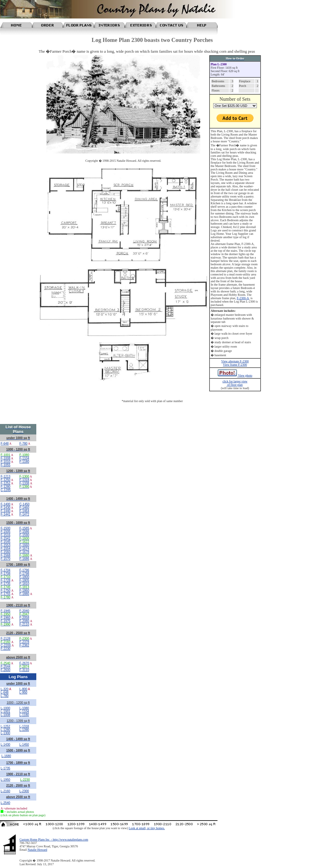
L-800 (23, 689)
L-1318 (24, 726)
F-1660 (24, 545)
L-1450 (24, 745)
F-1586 (24, 532)
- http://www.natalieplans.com (69, 839)
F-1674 (24, 549)
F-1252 (6, 483)
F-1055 (6, 465)
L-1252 (5, 726)
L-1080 (24, 708)
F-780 (23, 444)
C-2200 (6, 645)
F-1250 (6, 480)
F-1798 (24, 574)
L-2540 (5, 803)
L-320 (5, 689)
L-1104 (24, 712)
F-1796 (24, 570)
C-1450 (24, 504)
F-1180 (24, 462)
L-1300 (5, 733)
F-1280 (6, 487)
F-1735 (6, 584)
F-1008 (6, 458)
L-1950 (5, 780)
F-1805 (24, 580)
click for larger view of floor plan (235, 383)
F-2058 (24, 618)
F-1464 (24, 511)
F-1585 (24, 528)
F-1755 (6, 594)
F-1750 (6, 591)
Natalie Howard (38, 850)
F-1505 (6, 532)
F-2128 (6, 639)
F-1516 (6, 535)
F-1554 (6, 549)
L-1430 (5, 745)
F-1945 (6, 611)
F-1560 (6, 552)
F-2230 (6, 649)
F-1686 (24, 559)
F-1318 (24, 480)
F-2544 (6, 667)
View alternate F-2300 (235, 361)
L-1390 (24, 730)
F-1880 (24, 594)
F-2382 (24, 645)
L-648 (5, 693)
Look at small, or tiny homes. (147, 828)
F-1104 (24, 458)
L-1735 (5, 768)
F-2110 (24, 624)
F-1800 (24, 577)
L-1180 (24, 715)
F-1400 (6, 504)
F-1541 (6, 538)
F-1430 (6, 508)
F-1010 (6, 462)
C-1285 (6, 490)
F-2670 (24, 663)
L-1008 (5, 715)
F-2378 (24, 642)
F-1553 (6, 545)
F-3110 (24, 670)
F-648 (5, 444)
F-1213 (6, 477)
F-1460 (24, 508)
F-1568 (6, 555)
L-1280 (5, 730)
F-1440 (6, 511)
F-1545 (6, 542)
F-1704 (6, 570)
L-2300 (24, 791)
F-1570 (6, 559)
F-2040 (24, 611)
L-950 (23, 693)
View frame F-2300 (235, 365)
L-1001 (5, 712)
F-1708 (6, 574)
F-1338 (24, 483)
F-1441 (6, 514)
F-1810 (24, 584)
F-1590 (24, 535)
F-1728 (6, 580)
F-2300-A (243, 298)
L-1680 (6, 756)
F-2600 (6, 670)
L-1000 (5, 708)
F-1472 (24, 514)
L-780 (5, 696)
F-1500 (6, 528)
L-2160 (5, 791)
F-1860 (24, 591)
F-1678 (24, 552)
